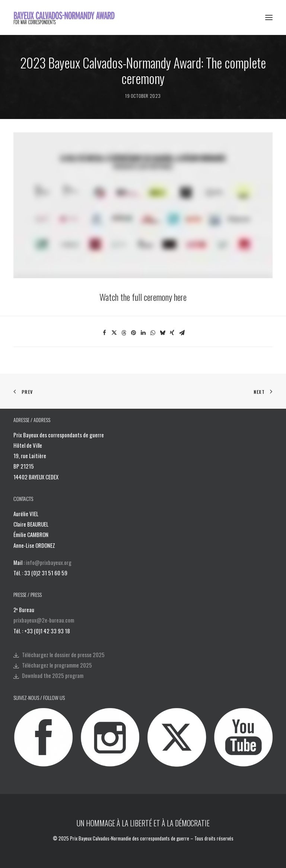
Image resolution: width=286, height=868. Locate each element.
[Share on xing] (172, 333)
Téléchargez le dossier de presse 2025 (63, 655)
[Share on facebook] (104, 333)
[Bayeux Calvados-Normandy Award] (66, 17)
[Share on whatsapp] (153, 333)
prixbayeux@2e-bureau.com (44, 620)
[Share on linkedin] (143, 333)
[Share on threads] (124, 333)
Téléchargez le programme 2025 (57, 665)
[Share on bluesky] (162, 333)
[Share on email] (182, 333)
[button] (269, 17)
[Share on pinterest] (133, 333)
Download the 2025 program (53, 675)
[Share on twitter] (114, 333)
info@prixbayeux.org (49, 562)
